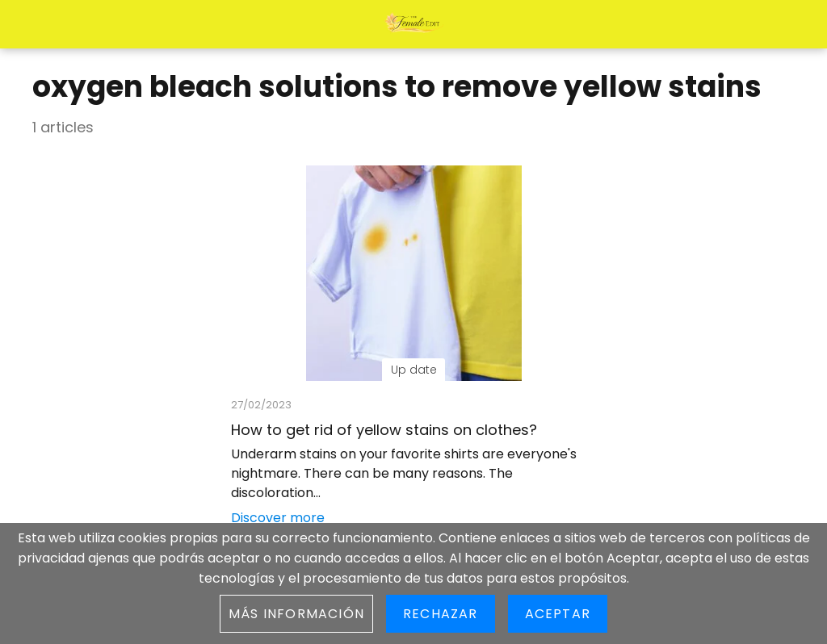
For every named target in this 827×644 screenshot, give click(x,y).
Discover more (278, 518)
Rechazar (441, 614)
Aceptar (558, 614)
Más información (296, 614)
